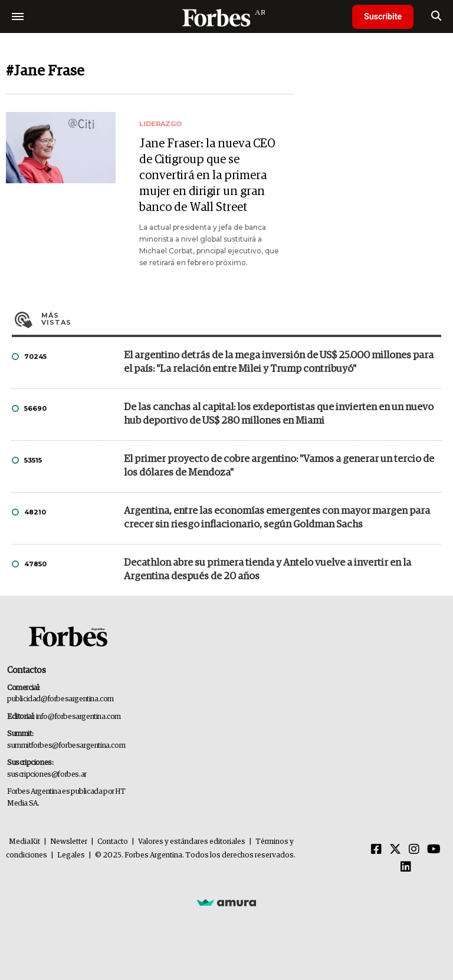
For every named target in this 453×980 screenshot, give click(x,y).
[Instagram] (414, 850)
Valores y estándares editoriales (192, 842)
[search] (436, 17)
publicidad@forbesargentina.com (60, 699)
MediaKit (24, 842)
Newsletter (69, 842)
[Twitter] (395, 850)
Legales (71, 855)
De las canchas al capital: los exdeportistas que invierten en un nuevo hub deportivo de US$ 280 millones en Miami (279, 414)
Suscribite (383, 17)
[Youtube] (434, 850)
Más (241, 319)
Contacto (113, 842)
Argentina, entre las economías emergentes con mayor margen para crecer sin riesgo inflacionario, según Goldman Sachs (277, 518)
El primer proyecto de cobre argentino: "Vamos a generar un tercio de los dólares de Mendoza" (279, 466)
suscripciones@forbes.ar (47, 775)
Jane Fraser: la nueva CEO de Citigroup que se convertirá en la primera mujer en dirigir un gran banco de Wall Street (207, 176)
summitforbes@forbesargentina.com (66, 746)
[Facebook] (376, 850)
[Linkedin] (406, 867)
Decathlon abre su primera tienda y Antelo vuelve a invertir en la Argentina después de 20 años (267, 570)
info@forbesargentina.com (78, 717)
